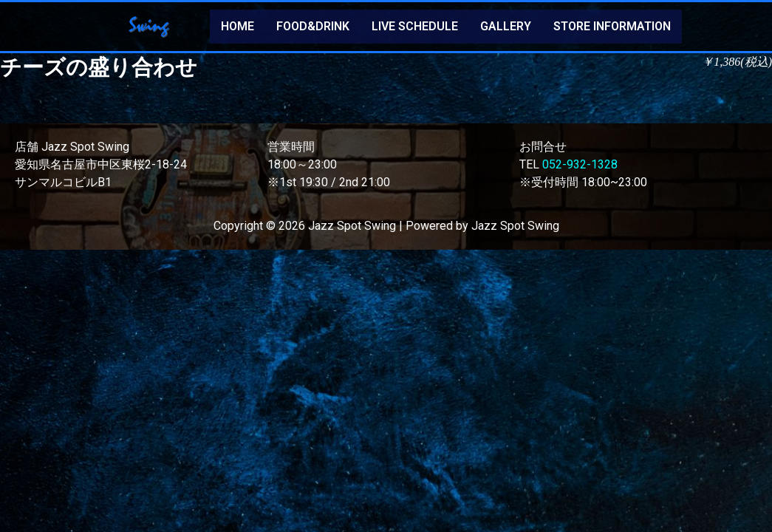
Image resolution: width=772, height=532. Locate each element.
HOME (238, 26)
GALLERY (506, 26)
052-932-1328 (580, 164)
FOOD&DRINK (313, 26)
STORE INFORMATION (612, 26)
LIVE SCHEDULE (415, 26)
